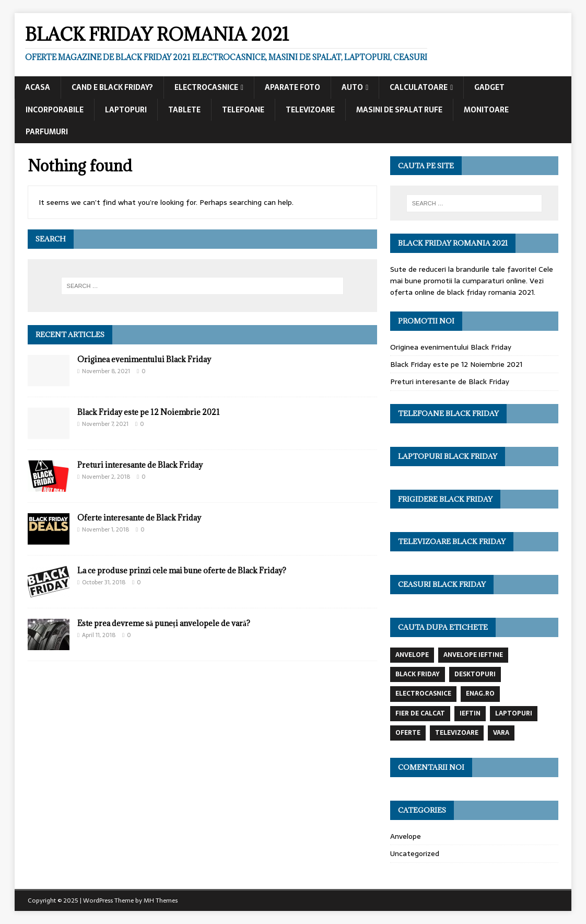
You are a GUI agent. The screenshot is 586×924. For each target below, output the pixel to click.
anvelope (412, 655)
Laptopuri (126, 110)
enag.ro (480, 694)
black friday (418, 674)
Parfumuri (47, 132)
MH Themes (161, 900)
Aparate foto (292, 87)
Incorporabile (55, 110)
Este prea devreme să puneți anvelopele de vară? (164, 623)
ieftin (470, 713)
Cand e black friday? (112, 87)
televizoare (457, 733)
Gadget (489, 87)
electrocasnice (423, 694)
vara (501, 733)
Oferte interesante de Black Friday (139, 518)
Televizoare (310, 110)
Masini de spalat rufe (399, 110)
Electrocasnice (206, 87)
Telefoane (243, 110)
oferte (408, 733)
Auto (352, 87)
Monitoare (486, 110)
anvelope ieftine (473, 655)
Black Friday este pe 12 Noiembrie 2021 (149, 412)
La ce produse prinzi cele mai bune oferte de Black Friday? (182, 570)
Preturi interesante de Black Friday (140, 465)
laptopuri (514, 713)
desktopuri (475, 674)
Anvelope (406, 836)
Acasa (38, 87)
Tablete (184, 110)
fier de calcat (420, 713)
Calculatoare (419, 87)
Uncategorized (415, 853)
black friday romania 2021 (490, 292)
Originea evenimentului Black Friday (144, 359)
